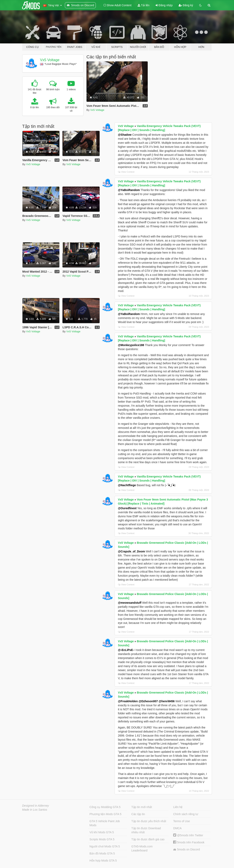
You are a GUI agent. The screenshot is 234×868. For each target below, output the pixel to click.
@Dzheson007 (148, 701)
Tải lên (144, 5)
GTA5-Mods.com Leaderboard (142, 848)
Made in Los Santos (35, 810)
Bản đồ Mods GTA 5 (102, 853)
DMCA (177, 828)
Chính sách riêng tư (186, 814)
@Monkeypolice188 (131, 345)
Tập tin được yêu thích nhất (149, 821)
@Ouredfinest (127, 508)
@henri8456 (167, 701)
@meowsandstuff (130, 603)
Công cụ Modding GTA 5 (105, 807)
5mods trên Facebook (189, 842)
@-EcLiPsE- (126, 650)
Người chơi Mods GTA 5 (105, 846)
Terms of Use (181, 821)
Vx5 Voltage (50, 60)
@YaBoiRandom (129, 190)
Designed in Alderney (36, 806)
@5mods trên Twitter (188, 835)
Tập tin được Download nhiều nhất (146, 830)
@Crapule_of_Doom (131, 551)
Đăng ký (186, 5)
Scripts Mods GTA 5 (102, 839)
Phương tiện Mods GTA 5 (105, 814)
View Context (126, 172)
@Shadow (125, 135)
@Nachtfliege (127, 485)
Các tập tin (138, 814)
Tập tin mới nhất (142, 807)
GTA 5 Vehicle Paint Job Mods (105, 823)
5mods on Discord (187, 850)
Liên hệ (178, 807)
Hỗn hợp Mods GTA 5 (103, 861)
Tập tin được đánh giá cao (148, 839)
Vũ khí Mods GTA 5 (102, 832)
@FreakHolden (128, 701)
